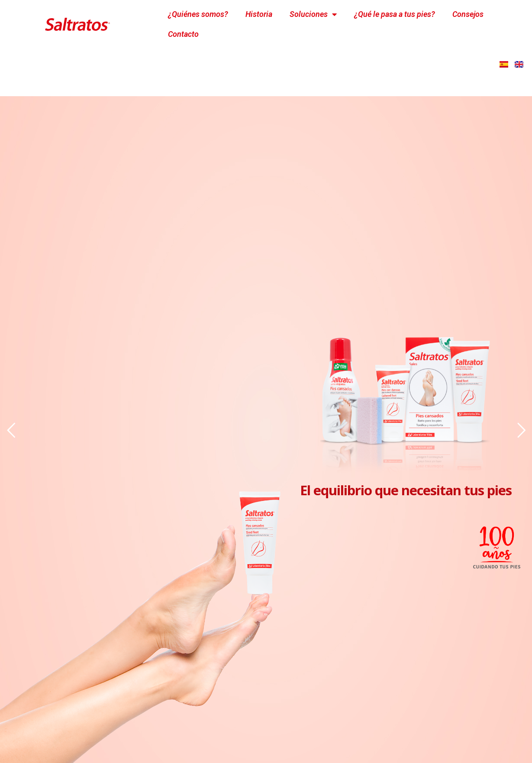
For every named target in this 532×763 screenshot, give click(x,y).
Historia (259, 14)
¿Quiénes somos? (198, 14)
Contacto (183, 34)
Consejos (468, 14)
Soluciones (313, 14)
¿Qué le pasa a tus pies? (395, 14)
